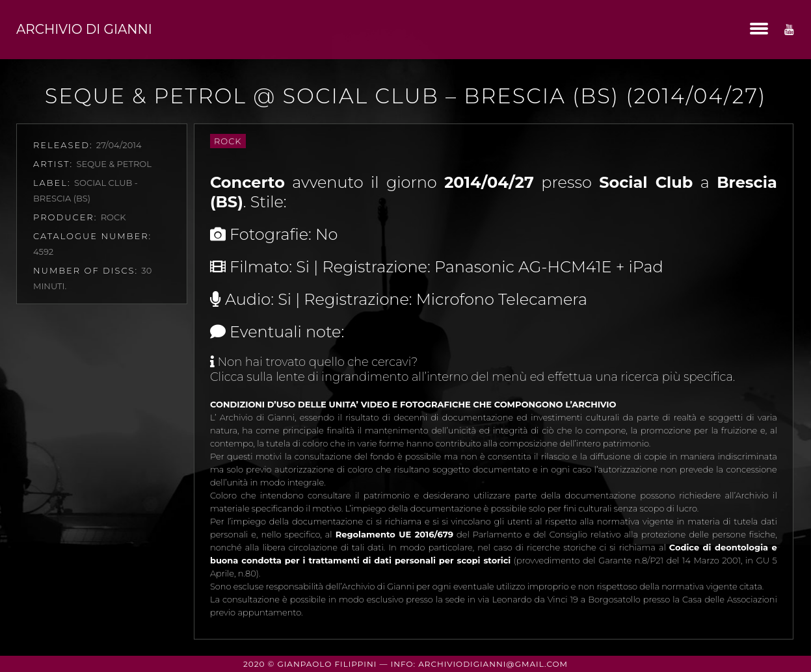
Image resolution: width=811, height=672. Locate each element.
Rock (228, 141)
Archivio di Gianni (84, 29)
